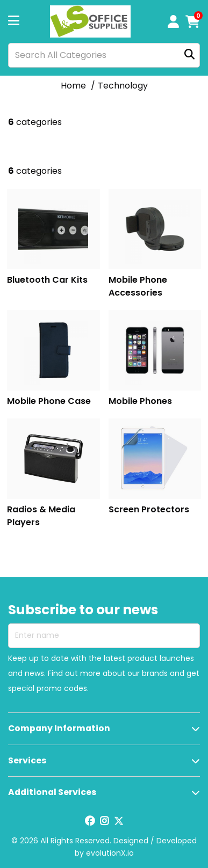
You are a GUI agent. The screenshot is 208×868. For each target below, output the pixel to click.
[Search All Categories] (104, 55)
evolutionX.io (110, 853)
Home (73, 86)
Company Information (59, 728)
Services (27, 760)
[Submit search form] (189, 55)
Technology (123, 86)
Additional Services (52, 792)
